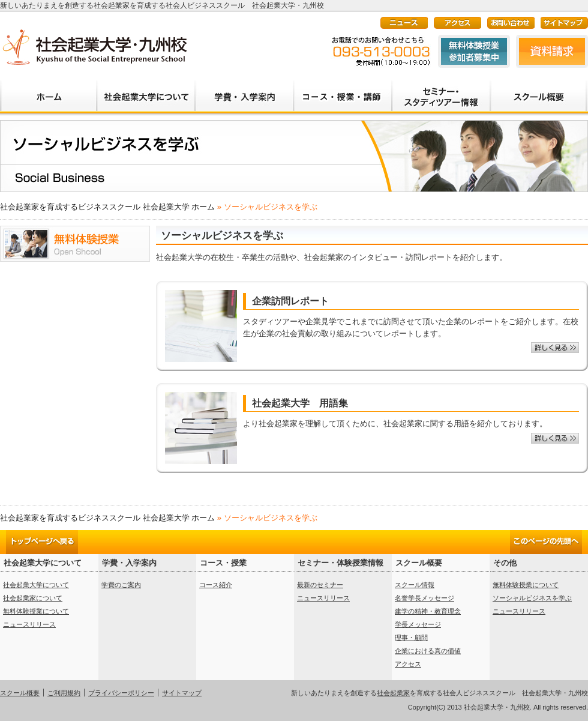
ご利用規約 (64, 693)
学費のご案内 (121, 585)
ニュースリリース (29, 624)
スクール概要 (20, 693)
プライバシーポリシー (121, 693)
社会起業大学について (145, 92)
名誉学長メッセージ (424, 598)
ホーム (48, 92)
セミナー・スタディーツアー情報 (440, 92)
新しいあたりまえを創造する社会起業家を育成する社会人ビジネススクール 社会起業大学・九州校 (94, 47)
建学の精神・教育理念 (428, 611)
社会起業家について (33, 598)
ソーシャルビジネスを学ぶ (532, 598)
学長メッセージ (418, 624)
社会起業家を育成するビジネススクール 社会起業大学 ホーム (107, 207)
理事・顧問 (411, 638)
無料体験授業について (36, 611)
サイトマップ (182, 693)
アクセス (408, 664)
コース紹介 (216, 585)
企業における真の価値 (428, 651)
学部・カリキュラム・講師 (342, 92)
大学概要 (539, 92)
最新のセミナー (320, 585)
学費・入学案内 (244, 92)
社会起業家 (393, 693)
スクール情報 (415, 585)
